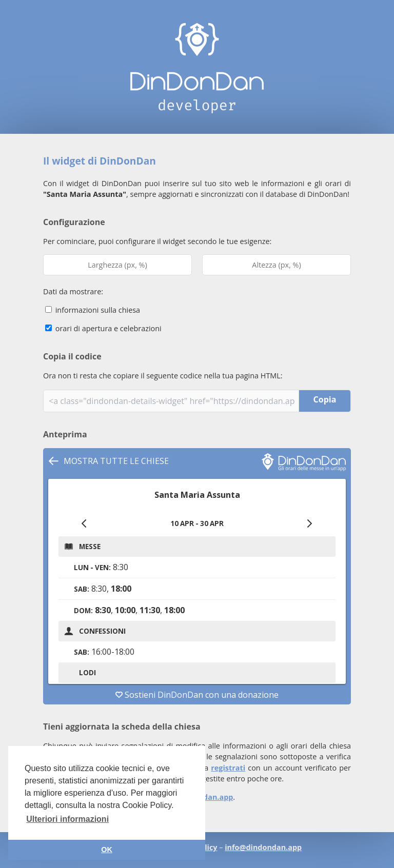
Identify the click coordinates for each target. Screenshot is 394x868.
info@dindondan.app (263, 847)
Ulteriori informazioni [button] (67, 819)
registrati (228, 768)
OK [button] (107, 850)
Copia (325, 399)
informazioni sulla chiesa (93, 310)
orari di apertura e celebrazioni (103, 328)
